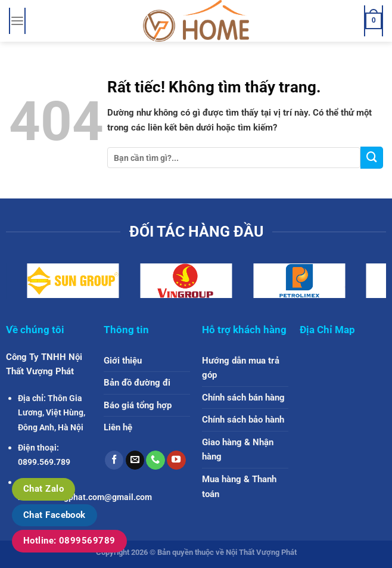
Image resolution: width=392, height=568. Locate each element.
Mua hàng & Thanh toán (239, 487)
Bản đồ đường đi (137, 383)
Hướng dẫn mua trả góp (241, 368)
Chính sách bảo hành (243, 420)
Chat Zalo (43, 489)
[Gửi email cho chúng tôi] (135, 460)
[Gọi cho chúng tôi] (155, 460)
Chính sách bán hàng (243, 398)
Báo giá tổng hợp (138, 405)
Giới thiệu (123, 361)
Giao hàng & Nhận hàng (238, 450)
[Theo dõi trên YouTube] (176, 460)
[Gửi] (372, 158)
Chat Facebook (55, 515)
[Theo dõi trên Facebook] (114, 460)
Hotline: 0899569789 (69, 541)
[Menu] (17, 21)
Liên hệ (118, 427)
